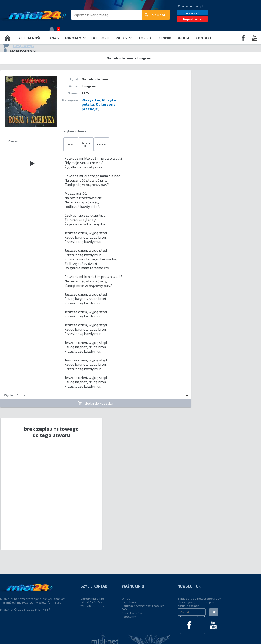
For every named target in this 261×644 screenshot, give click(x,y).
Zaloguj (192, 12)
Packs (124, 38)
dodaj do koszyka (96, 403)
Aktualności (30, 38)
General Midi (86, 144)
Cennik (165, 38)
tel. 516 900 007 (92, 606)
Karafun (102, 144)
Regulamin (130, 602)
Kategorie (100, 38)
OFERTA (183, 38)
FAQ (124, 609)
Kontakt (204, 38)
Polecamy (129, 616)
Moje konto (19, 51)
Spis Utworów (132, 613)
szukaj (155, 15)
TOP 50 (145, 38)
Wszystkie (91, 100)
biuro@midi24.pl (92, 598)
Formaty (75, 38)
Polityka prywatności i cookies (143, 606)
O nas (54, 38)
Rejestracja (192, 19)
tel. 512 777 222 (92, 602)
